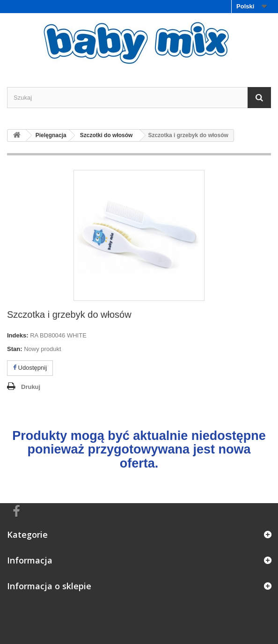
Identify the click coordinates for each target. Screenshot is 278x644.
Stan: (15, 349)
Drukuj (31, 387)
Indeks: (18, 335)
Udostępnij (30, 368)
